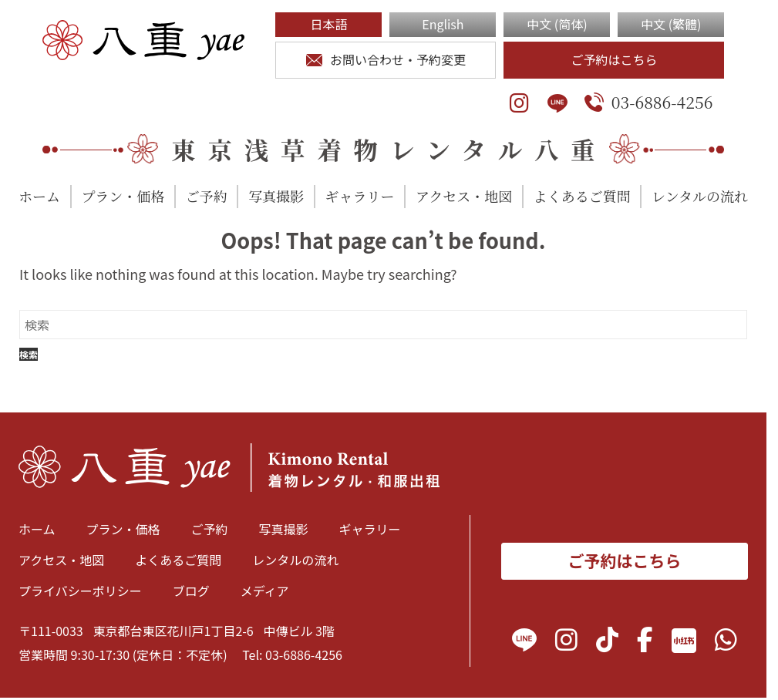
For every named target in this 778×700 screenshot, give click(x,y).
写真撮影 (276, 196)
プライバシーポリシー (80, 591)
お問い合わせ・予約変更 (386, 59)
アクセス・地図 (464, 196)
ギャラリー (360, 196)
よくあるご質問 (582, 196)
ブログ (191, 591)
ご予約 (207, 196)
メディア (265, 591)
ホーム (39, 196)
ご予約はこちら (614, 59)
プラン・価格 (123, 196)
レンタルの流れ (700, 196)
